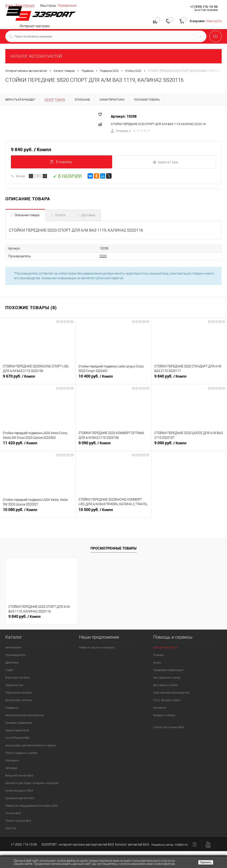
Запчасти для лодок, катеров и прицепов (32, 783)
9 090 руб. (113, 445)
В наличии (67, 176)
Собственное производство (171, 693)
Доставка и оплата (165, 685)
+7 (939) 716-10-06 (204, 7)
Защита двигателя (17, 730)
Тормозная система (19, 693)
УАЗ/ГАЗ (11, 828)
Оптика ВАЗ (13, 813)
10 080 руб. (38, 512)
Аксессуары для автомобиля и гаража (31, 745)
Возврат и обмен (164, 715)
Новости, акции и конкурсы (97, 647)
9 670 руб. (38, 378)
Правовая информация (168, 670)
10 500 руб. (113, 512)
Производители (15, 655)
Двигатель (12, 662)
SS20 (96, 256)
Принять (206, 862)
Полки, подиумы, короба (21, 753)
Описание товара (27, 215)
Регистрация (25, 6)
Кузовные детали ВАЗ (20, 798)
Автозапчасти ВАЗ (165, 647)
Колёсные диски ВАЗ (19, 791)
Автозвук (11, 768)
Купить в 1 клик (165, 162)
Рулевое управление (19, 723)
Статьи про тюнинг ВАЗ (168, 727)
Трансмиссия (14, 685)
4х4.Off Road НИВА (17, 738)
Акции (157, 662)
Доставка (88, 215)
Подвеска (12, 708)
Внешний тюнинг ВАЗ (19, 775)
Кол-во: (21, 176)
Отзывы (159, 655)
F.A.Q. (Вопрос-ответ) (167, 700)
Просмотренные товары (113, 548)
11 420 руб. (38, 445)
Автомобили (13, 647)
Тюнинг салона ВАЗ (18, 821)
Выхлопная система (19, 700)
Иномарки (12, 760)
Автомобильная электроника (24, 715)
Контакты (160, 708)
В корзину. (62, 162)
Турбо (9, 670)
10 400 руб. (113, 378)
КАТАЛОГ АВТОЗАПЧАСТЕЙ (36, 56)
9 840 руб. (189, 378)
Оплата (60, 215)
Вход (9, 6)
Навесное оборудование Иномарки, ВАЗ (32, 806)
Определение (67, 6)
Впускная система (17, 678)
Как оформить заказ (167, 678)
